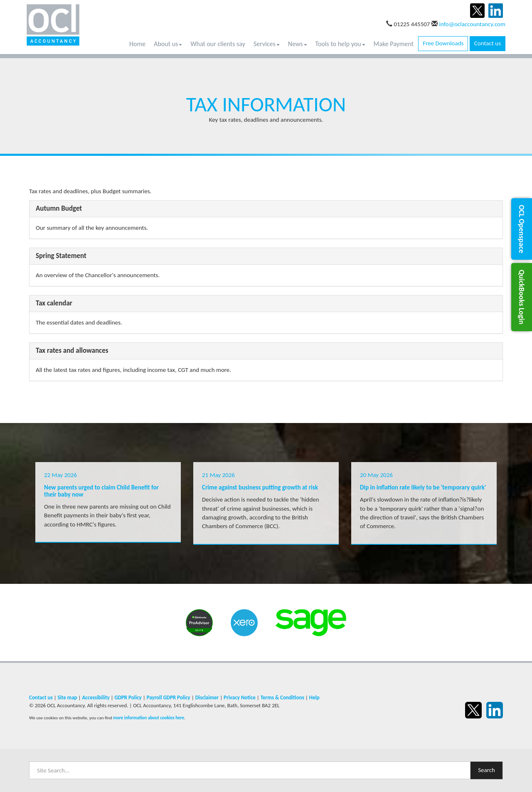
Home (137, 44)
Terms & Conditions (282, 697)
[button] (522, 229)
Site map (67, 697)
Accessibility (96, 697)
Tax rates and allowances (72, 350)
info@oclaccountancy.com (472, 24)
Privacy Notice (240, 697)
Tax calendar (54, 303)
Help (314, 697)
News (298, 44)
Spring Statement (61, 256)
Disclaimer (207, 697)
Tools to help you (340, 44)
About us (168, 44)
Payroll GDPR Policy (169, 697)
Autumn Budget (59, 208)
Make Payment (394, 44)
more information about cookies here (149, 718)
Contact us (488, 43)
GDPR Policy (128, 697)
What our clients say (218, 44)
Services (267, 44)
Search (486, 770)
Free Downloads (443, 43)
